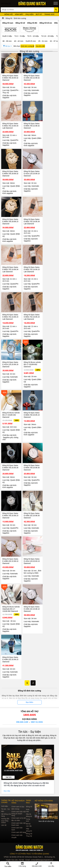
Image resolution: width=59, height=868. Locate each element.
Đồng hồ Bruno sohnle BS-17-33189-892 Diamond (31, 358)
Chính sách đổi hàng (19, 831)
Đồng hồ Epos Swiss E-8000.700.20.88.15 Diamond (10, 511)
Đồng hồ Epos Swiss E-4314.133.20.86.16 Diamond (10, 358)
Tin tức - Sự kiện (29, 731)
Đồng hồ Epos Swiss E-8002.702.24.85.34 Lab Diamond (31, 218)
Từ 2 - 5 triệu (20, 36)
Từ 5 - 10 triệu (33, 36)
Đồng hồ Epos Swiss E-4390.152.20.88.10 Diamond (31, 605)
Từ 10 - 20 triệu (48, 36)
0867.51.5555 (37, 721)
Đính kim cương (20, 18)
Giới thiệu (5, 805)
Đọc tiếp (7, 790)
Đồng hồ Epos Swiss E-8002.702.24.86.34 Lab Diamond (10, 265)
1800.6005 (29, 714)
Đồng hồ (9, 18)
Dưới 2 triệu (7, 36)
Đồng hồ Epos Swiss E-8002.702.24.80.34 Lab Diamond (10, 124)
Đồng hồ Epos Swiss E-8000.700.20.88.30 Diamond (31, 464)
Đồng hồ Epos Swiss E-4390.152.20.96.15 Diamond (10, 658)
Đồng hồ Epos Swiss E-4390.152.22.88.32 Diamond (31, 77)
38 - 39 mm (7, 41)
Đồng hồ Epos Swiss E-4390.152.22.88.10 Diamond (10, 556)
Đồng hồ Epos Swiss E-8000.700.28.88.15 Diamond (10, 218)
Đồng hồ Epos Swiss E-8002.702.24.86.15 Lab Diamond (10, 312)
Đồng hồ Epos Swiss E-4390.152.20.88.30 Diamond (31, 511)
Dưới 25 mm (31, 41)
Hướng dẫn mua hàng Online (5, 820)
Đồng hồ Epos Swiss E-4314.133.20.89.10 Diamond (31, 171)
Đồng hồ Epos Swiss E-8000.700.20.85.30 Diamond (10, 464)
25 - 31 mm (43, 41)
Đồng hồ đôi (32, 23)
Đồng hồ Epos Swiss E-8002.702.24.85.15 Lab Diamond (31, 312)
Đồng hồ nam (8, 23)
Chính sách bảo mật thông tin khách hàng (18, 812)
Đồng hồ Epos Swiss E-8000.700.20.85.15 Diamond (31, 410)
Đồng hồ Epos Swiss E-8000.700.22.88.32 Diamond (31, 124)
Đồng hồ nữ (20, 23)
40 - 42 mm (19, 41)
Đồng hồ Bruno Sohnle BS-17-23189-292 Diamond (11, 410)
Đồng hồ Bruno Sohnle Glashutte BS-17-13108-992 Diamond (11, 606)
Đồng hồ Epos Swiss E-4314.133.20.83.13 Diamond (31, 556)
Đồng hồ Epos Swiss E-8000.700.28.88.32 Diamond (10, 171)
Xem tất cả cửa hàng (46, 820)
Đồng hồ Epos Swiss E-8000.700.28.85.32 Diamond (10, 77)
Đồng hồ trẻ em (46, 23)
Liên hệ (4, 824)
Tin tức (9, 776)
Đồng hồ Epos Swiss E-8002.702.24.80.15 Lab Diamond (31, 265)
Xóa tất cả (40, 46)
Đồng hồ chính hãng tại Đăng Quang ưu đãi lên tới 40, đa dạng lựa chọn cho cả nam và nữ (26, 783)
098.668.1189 (22, 721)
